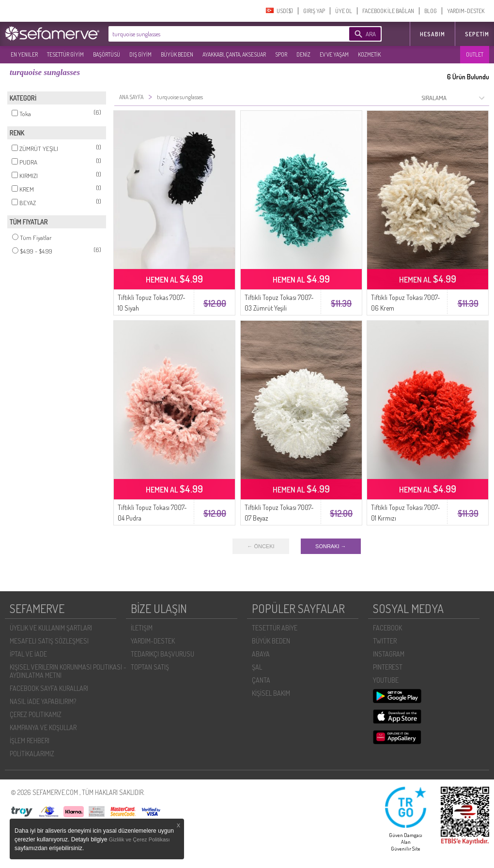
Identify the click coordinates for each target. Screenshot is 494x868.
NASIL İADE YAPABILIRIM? (43, 701)
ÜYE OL (344, 11)
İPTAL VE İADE (28, 654)
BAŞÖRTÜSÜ (107, 54)
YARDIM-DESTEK (466, 11)
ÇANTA (261, 680)
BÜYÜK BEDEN (177, 54)
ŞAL (257, 667)
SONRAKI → (331, 546)
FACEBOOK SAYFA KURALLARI (49, 688)
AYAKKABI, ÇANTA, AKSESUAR (234, 54)
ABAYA (261, 654)
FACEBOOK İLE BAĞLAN (388, 11)
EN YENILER (24, 54)
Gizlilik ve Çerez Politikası (139, 839)
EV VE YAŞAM (334, 54)
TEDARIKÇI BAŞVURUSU (162, 654)
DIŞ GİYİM (140, 54)
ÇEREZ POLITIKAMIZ (36, 714)
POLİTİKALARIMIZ (32, 754)
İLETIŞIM (142, 628)
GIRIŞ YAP (314, 11)
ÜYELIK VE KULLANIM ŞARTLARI (51, 628)
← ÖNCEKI (261, 546)
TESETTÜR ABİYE (275, 628)
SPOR (281, 54)
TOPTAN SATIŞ (150, 667)
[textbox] (214, 34)
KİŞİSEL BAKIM (271, 693)
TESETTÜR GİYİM (65, 54)
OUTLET (475, 54)
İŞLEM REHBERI (30, 741)
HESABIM (432, 34)
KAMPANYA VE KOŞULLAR (43, 727)
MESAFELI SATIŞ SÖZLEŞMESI (49, 641)
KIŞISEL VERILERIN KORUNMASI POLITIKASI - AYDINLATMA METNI (68, 671)
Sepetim (477, 34)
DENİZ (303, 54)
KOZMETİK (369, 54)
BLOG (431, 11)
